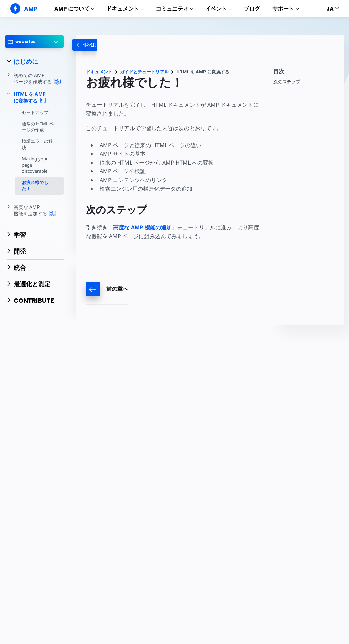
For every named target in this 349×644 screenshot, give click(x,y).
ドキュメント (125, 9)
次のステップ (287, 82)
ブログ (252, 9)
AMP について (74, 9)
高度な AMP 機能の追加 (142, 227)
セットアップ (35, 112)
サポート (285, 9)
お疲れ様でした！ (35, 185)
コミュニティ (174, 9)
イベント (218, 9)
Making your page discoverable (35, 165)
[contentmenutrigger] (305, 73)
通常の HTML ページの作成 (38, 127)
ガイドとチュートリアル (144, 72)
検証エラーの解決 (37, 144)
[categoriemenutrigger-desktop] (100, 45)
